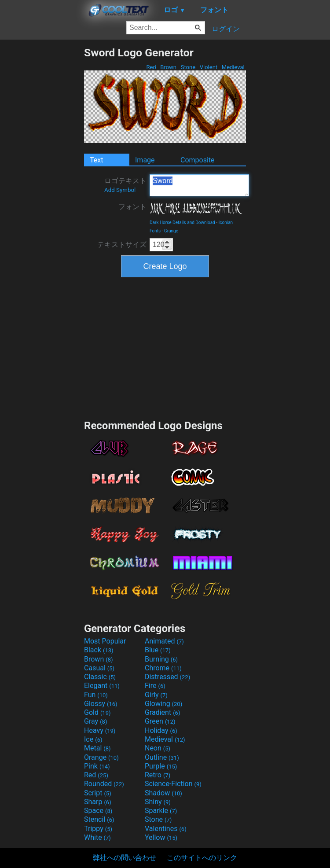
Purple (161, 766)
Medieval (233, 67)
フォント (132, 207)
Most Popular (105, 641)
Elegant (102, 686)
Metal (97, 748)
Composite (198, 160)
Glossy (101, 704)
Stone (188, 67)
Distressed (167, 677)
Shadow (163, 793)
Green (160, 721)
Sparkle (161, 811)
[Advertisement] (42, 178)
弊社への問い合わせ (125, 858)
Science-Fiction (173, 784)
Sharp (98, 802)
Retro (158, 775)
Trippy (98, 829)
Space (98, 811)
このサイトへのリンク (202, 858)
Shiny (158, 802)
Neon (158, 748)
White (97, 837)
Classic (100, 677)
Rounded (104, 784)
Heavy (100, 730)
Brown (168, 67)
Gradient (162, 712)
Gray (95, 721)
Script (98, 793)
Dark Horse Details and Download (182, 223)
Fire (155, 686)
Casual (99, 668)
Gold (97, 712)
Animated (164, 641)
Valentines (166, 829)
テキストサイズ (122, 245)
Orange (101, 757)
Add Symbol (120, 190)
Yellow (161, 837)
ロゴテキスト (125, 185)
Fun (96, 695)
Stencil (99, 819)
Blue (158, 650)
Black (99, 650)
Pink (97, 766)
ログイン (226, 29)
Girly (156, 695)
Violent (209, 67)
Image (145, 160)
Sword (199, 185)
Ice (93, 739)
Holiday (161, 730)
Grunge (171, 231)
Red (151, 67)
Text (96, 160)
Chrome (163, 668)
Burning (161, 659)
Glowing (163, 704)
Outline (162, 757)
